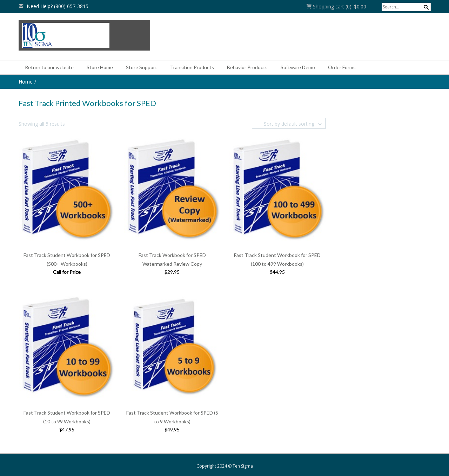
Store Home (100, 67)
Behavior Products (247, 67)
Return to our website (49, 67)
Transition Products (192, 67)
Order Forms (342, 67)
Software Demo (298, 67)
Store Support (142, 67)
